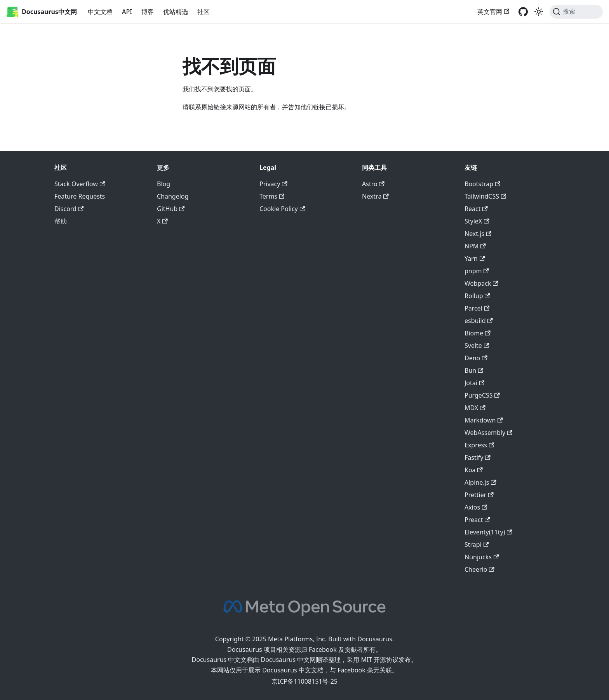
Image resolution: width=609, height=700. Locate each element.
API (127, 12)
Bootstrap (482, 184)
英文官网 (493, 12)
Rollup (477, 296)
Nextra (375, 196)
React (476, 209)
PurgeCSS (482, 395)
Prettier (479, 495)
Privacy (273, 184)
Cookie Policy (282, 209)
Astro (373, 184)
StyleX (477, 221)
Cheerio (479, 569)
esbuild (479, 321)
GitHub (171, 209)
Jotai (474, 383)
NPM (475, 246)
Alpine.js (480, 482)
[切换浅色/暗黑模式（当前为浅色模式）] (539, 12)
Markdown (484, 420)
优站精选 (176, 12)
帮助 (61, 221)
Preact (477, 520)
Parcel (477, 308)
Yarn (475, 258)
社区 (204, 12)
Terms (272, 196)
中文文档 (100, 12)
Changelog (173, 196)
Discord (69, 209)
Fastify (478, 457)
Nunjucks (482, 557)
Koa (474, 470)
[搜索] (576, 12)
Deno (476, 358)
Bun (474, 370)
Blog (164, 184)
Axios (476, 507)
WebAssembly (488, 433)
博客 (148, 12)
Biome (478, 333)
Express (479, 445)
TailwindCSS (485, 196)
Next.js (478, 234)
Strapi (477, 545)
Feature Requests (80, 196)
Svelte (477, 346)
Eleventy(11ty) (488, 532)
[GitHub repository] (523, 12)
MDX (475, 408)
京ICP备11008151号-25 (304, 681)
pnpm (477, 271)
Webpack (481, 283)
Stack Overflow (80, 184)
